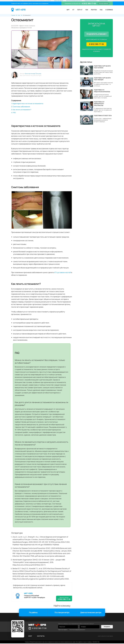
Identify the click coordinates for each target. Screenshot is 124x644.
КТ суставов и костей (63, 273)
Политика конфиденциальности (74, 1)
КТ (73, 10)
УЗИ (87, 10)
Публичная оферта (59, 1)
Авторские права (104, 1)
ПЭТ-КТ (80, 10)
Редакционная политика (91, 1)
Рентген (94, 10)
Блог (30, 637)
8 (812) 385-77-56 (89, 3)
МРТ (68, 10)
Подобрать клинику (96, 34)
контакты (41, 637)
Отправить (107, 627)
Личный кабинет (104, 3)
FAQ (101, 10)
